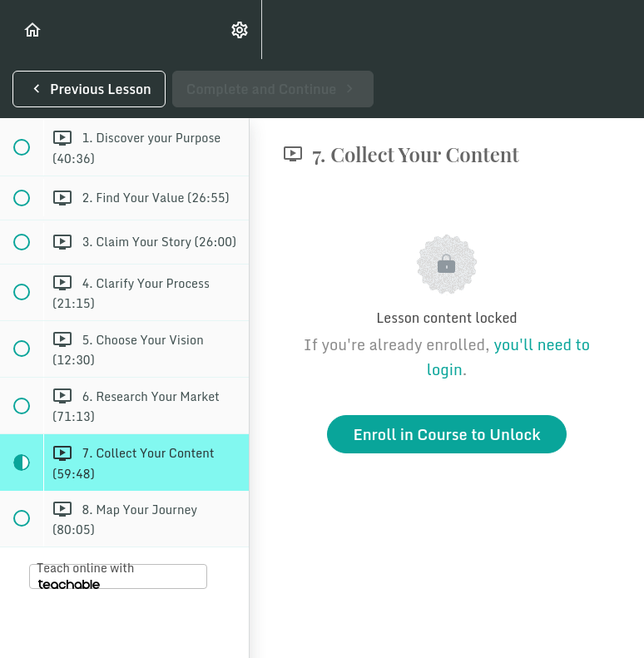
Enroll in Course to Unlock (446, 434)
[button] (33, 30)
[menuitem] (240, 30)
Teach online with (85, 574)
